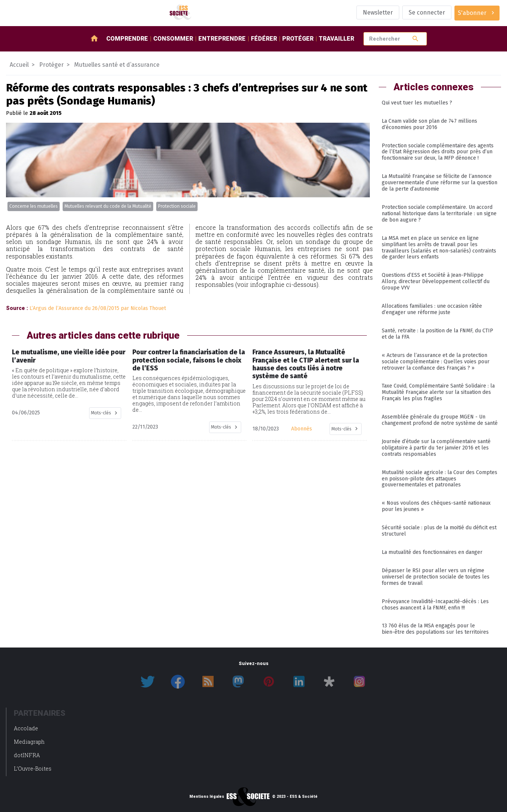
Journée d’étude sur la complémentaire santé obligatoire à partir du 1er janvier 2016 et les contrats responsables (436, 448)
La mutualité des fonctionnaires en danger (432, 552)
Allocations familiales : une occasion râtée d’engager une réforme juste (432, 309)
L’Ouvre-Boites (33, 769)
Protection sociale (177, 206)
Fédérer (264, 39)
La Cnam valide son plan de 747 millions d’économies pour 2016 (429, 124)
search (415, 39)
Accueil (19, 65)
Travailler (336, 39)
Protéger (298, 39)
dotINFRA (27, 755)
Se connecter (427, 12)
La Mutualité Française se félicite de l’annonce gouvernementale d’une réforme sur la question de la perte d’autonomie (440, 183)
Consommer (173, 39)
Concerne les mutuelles (34, 206)
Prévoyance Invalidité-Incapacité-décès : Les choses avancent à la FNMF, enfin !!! (435, 605)
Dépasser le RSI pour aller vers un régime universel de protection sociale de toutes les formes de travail (436, 577)
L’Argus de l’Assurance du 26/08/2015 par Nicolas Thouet (98, 308)
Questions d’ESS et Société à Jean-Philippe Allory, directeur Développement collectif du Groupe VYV (436, 281)
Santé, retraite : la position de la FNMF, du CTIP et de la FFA (437, 334)
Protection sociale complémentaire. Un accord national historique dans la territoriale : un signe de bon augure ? (439, 214)
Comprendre (127, 39)
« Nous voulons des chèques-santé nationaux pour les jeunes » (436, 506)
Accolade (26, 728)
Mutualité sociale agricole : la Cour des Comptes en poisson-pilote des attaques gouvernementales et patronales (440, 479)
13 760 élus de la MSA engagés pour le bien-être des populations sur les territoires (435, 629)
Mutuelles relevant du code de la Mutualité (108, 206)
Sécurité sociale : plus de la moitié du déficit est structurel (439, 531)
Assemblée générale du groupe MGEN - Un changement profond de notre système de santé (440, 420)
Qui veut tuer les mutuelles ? (417, 103)
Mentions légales (207, 797)
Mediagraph (29, 742)
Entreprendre (222, 39)
